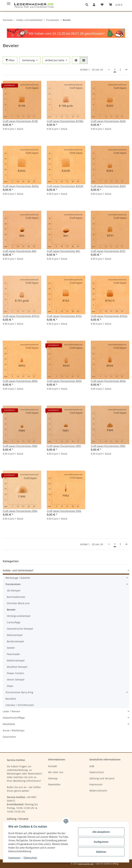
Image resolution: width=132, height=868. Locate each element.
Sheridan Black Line (18, 603)
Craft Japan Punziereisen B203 (108, 186)
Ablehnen (101, 852)
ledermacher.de (86, 864)
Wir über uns (56, 772)
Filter (10, 60)
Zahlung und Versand (102, 778)
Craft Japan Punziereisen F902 (64, 511)
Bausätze (11, 699)
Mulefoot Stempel (17, 667)
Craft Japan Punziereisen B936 (108, 381)
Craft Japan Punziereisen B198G (65, 121)
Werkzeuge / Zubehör (18, 578)
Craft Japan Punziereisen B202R (65, 186)
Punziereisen (13, 584)
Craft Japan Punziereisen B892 (20, 381)
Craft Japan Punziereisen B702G (109, 316)
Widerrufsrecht (98, 791)
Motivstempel (15, 635)
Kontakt (53, 766)
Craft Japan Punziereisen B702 (64, 316)
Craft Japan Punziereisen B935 (64, 381)
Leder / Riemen (12, 711)
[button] (88, 5)
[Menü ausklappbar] (9, 2)
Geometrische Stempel (20, 629)
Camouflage (14, 622)
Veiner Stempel (16, 680)
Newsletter (54, 784)
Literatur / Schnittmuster (20, 705)
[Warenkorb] (116, 5)
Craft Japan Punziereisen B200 (108, 121)
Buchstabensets (16, 597)
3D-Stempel (14, 590)
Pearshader (13, 654)
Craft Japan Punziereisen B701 (108, 251)
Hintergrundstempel (19, 616)
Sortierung (28, 60)
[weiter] (126, 70)
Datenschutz (30, 858)
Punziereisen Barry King (19, 692)
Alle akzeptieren (101, 832)
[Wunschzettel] (102, 5)
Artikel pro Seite (55, 60)
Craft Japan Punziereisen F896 (20, 511)
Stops (10, 686)
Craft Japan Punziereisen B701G (21, 316)
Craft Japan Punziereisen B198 (20, 121)
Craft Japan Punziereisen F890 (20, 446)
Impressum (14, 858)
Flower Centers (15, 673)
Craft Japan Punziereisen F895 (108, 446)
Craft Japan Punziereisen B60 (20, 251)
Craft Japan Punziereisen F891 (64, 446)
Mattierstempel (16, 660)
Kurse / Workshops (14, 730)
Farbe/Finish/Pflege (14, 718)
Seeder (11, 648)
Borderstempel (15, 641)
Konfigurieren (101, 842)
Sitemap (53, 778)
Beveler (11, 610)
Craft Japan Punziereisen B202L (21, 186)
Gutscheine (9, 737)
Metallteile (9, 724)
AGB (92, 766)
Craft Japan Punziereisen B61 (64, 251)
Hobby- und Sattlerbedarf (18, 570)
